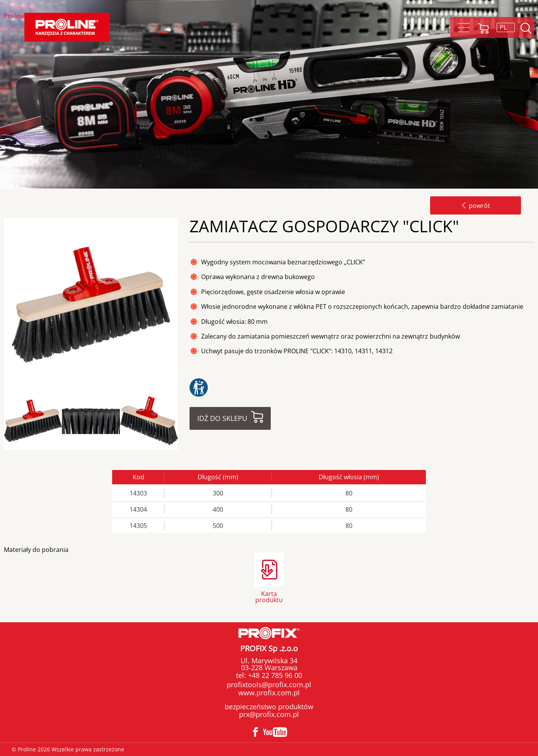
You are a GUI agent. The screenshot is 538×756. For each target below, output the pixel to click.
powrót (476, 206)
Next (184, 421)
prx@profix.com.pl (269, 714)
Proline (14, 16)
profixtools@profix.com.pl (269, 684)
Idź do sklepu (222, 418)
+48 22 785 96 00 (274, 675)
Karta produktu (269, 596)
